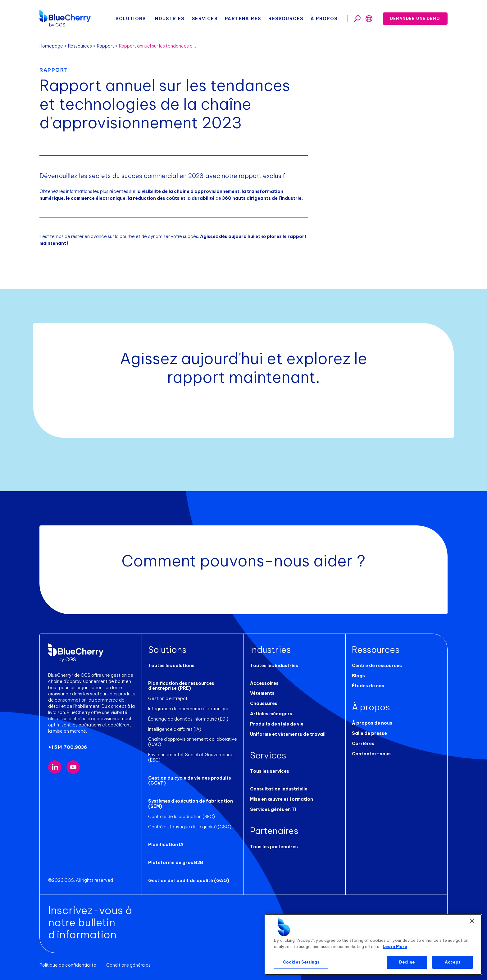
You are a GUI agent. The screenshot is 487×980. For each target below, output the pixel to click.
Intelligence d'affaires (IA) (175, 729)
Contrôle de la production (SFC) (182, 817)
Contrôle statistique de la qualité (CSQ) (190, 827)
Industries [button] (169, 19)
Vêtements (262, 693)
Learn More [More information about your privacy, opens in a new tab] (395, 946)
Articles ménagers (271, 714)
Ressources (80, 46)
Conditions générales (128, 965)
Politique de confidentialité (68, 965)
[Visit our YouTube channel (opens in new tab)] (73, 767)
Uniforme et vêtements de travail (288, 734)
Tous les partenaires (274, 847)
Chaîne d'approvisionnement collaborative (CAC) (193, 742)
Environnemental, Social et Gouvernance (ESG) (191, 757)
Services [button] (205, 19)
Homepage (51, 46)
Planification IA (166, 845)
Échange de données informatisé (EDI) (188, 719)
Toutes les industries (274, 666)
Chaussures (264, 703)
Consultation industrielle (279, 789)
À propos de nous (372, 723)
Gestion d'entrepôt (168, 698)
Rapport (105, 46)
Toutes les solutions (171, 666)
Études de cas (368, 686)
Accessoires (264, 683)
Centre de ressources (377, 666)
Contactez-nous (371, 754)
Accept (453, 962)
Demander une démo (415, 18)
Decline (407, 962)
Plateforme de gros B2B (176, 863)
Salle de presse (369, 733)
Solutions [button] (131, 19)
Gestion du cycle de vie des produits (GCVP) (190, 781)
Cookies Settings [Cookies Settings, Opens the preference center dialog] (301, 962)
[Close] (472, 921)
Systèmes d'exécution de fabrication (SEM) (191, 804)
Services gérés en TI (273, 809)
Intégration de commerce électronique (189, 709)
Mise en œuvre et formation (282, 799)
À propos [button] (324, 19)
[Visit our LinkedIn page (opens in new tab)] (55, 767)
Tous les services (270, 771)
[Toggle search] (357, 19)
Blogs (358, 676)
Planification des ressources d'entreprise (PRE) (181, 686)
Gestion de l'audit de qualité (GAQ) (189, 881)
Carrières (363, 744)
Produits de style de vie (277, 724)
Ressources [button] (286, 19)
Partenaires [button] (243, 19)
